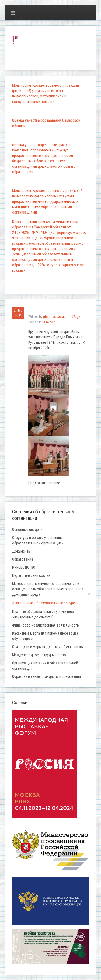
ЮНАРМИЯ (50, 322)
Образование (23, 559)
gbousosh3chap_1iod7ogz (62, 317)
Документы (21, 551)
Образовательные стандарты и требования (46, 676)
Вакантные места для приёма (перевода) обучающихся (45, 636)
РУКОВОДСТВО (24, 567)
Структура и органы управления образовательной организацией (38, 540)
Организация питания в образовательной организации (45, 666)
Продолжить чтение (44, 483)
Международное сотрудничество (39, 655)
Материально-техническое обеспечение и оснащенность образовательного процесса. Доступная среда (48, 589)
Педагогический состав (31, 575)
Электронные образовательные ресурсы (45, 603)
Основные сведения (28, 530)
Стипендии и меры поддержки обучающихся (48, 647)
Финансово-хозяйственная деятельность (46, 625)
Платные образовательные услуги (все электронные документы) (43, 614)
